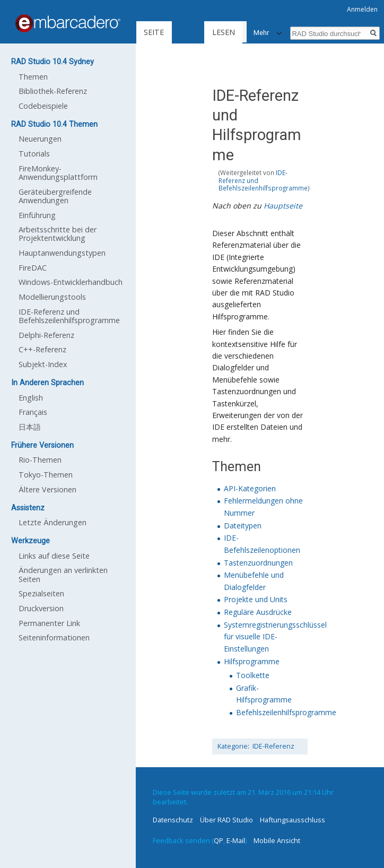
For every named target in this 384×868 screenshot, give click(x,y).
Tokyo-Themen (46, 475)
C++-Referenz (42, 349)
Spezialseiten (41, 593)
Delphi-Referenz (46, 335)
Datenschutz (173, 820)
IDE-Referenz (273, 746)
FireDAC (33, 268)
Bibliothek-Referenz (53, 91)
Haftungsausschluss (293, 820)
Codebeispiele (43, 106)
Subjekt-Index (43, 364)
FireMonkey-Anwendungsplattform (58, 173)
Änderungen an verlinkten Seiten (63, 574)
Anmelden (362, 9)
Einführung (37, 215)
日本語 (30, 427)
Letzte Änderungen (53, 522)
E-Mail (236, 840)
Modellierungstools (52, 297)
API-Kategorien (250, 488)
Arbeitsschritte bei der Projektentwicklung (58, 234)
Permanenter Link (49, 623)
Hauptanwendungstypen (62, 253)
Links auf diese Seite (54, 556)
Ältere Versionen (47, 489)
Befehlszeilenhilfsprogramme (286, 712)
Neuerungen (40, 139)
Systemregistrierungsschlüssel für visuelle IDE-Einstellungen (275, 637)
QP (219, 840)
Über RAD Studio (226, 820)
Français (33, 412)
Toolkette (253, 675)
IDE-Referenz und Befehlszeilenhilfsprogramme (69, 316)
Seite (154, 32)
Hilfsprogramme (252, 661)
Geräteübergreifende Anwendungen (55, 196)
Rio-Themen (40, 460)
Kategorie (233, 746)
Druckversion (41, 608)
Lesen (172, 75)
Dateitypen (243, 526)
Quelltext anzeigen (240, 75)
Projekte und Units (256, 599)
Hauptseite (283, 206)
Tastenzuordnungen (258, 563)
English (31, 398)
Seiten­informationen (54, 637)
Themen (33, 77)
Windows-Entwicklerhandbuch (71, 282)
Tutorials (34, 154)
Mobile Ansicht (277, 840)
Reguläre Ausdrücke (258, 612)
